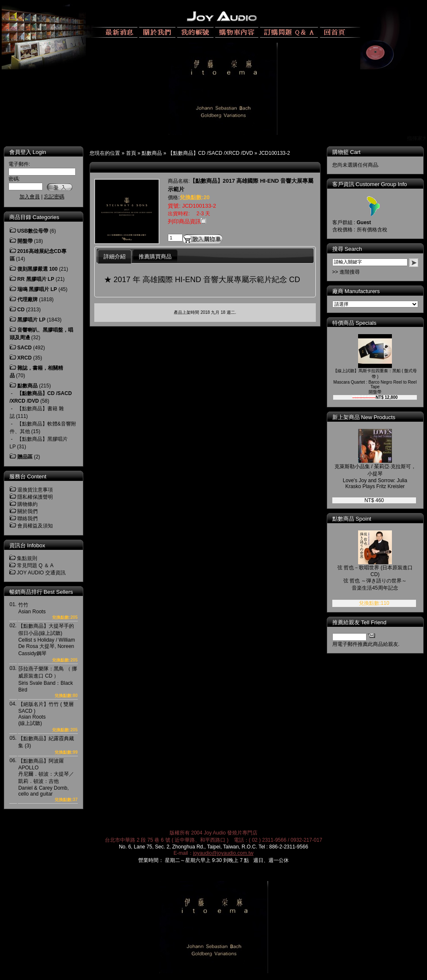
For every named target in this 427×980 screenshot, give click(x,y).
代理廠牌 (27, 299)
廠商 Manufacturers (356, 291)
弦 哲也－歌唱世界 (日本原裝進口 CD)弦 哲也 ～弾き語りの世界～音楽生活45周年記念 (375, 578)
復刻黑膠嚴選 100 (37, 269)
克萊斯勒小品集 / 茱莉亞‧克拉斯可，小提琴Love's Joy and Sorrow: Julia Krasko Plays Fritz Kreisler (375, 476)
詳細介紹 (115, 257)
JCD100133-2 (274, 153)
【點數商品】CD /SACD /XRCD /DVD (211, 153)
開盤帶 (25, 241)
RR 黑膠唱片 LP (36, 279)
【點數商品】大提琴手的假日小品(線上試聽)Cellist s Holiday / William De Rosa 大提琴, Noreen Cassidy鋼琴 (47, 640)
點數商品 (152, 153)
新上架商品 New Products (364, 417)
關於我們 (27, 511)
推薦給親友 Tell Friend (360, 622)
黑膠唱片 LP (31, 320)
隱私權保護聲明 (35, 497)
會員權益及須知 (35, 526)
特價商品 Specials (354, 323)
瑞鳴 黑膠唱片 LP (37, 289)
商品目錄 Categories (34, 217)
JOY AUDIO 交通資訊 (41, 573)
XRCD (25, 358)
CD (21, 310)
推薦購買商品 (155, 257)
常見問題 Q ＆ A (35, 565)
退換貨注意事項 (35, 490)
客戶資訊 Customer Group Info (370, 184)
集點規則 (27, 558)
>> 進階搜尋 (346, 272)
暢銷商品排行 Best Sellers (41, 592)
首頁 (131, 153)
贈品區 (25, 457)
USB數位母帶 (33, 231)
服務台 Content (28, 476)
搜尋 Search (347, 249)
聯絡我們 (27, 519)
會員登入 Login (28, 152)
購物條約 (27, 504)
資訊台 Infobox (27, 545)
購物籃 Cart (346, 152)
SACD (25, 348)
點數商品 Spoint (352, 519)
